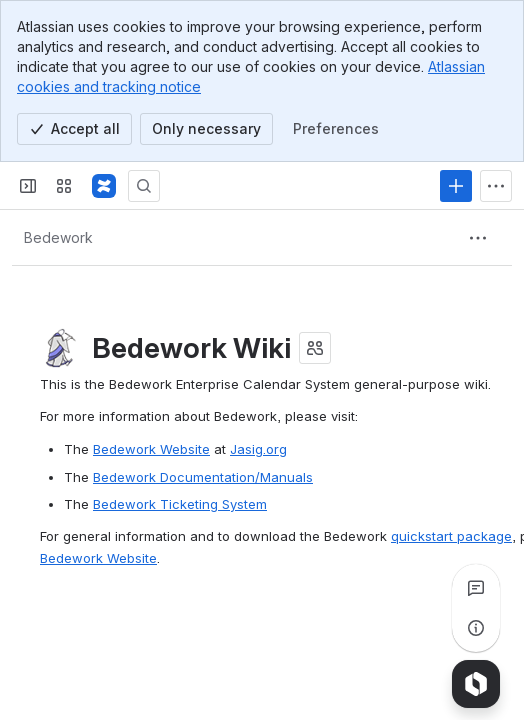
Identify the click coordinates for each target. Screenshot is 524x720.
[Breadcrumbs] (58, 238)
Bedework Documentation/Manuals (203, 477)
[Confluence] (104, 186)
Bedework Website (151, 449)
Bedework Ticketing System (180, 504)
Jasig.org (258, 449)
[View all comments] (476, 588)
